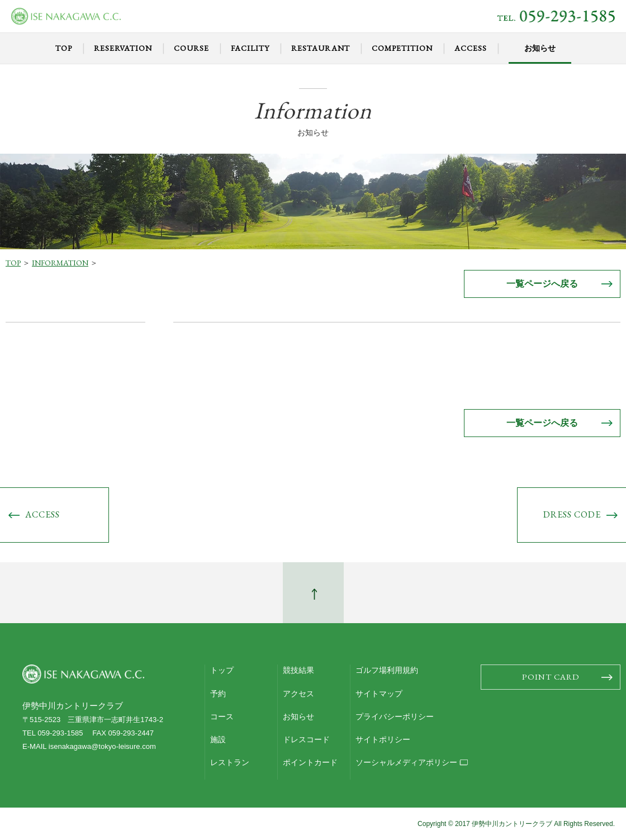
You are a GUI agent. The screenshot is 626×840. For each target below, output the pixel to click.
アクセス (298, 694)
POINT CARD (551, 677)
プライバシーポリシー (395, 716)
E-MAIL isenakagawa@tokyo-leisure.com (89, 746)
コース (222, 716)
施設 (218, 739)
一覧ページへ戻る (542, 284)
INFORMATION (60, 263)
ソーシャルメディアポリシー (406, 762)
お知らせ (298, 716)
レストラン (230, 762)
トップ (222, 670)
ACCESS (42, 514)
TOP (13, 263)
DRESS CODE (572, 514)
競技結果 (298, 670)
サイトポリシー (383, 739)
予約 (218, 694)
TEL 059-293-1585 (53, 733)
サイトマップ (379, 694)
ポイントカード (310, 762)
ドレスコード (306, 739)
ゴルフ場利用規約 (387, 670)
